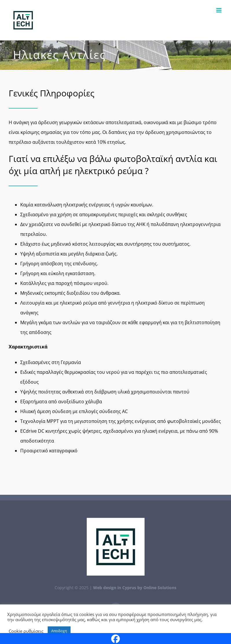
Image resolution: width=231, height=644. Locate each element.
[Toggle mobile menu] (219, 10)
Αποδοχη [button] (59, 631)
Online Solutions (160, 588)
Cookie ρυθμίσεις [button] (26, 631)
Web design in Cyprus (115, 588)
